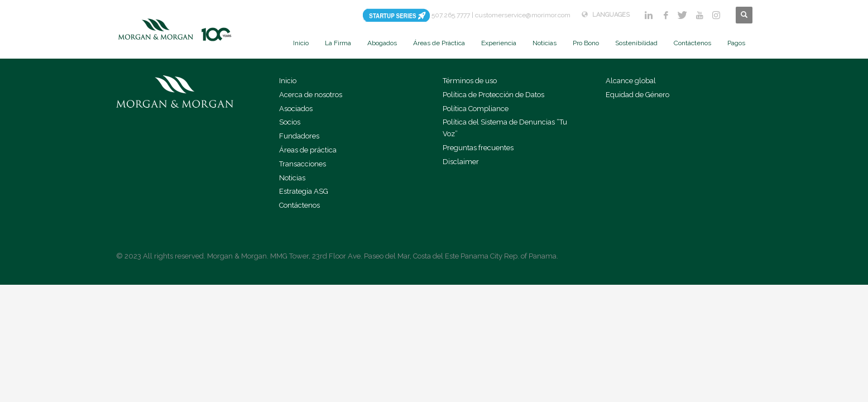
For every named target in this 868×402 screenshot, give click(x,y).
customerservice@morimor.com (523, 15)
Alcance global (631, 81)
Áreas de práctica (308, 150)
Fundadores (299, 136)
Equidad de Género (637, 95)
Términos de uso (470, 81)
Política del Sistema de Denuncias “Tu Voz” (505, 128)
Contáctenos (299, 205)
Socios (290, 122)
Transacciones (303, 164)
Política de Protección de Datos (493, 95)
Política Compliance (476, 109)
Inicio (288, 81)
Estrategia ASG (304, 191)
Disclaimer (461, 162)
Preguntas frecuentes (478, 148)
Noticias (292, 178)
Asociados (296, 109)
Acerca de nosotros (311, 95)
